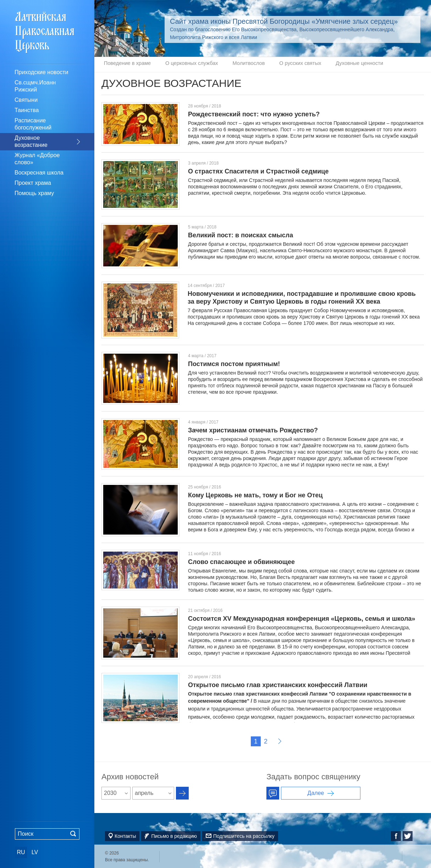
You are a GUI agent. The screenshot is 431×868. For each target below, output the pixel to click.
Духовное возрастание (31, 141)
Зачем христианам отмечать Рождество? (253, 430)
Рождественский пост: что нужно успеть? (254, 114)
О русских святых (273, 64)
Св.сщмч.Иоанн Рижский (35, 86)
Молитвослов (229, 64)
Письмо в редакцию (174, 835)
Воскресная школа (39, 173)
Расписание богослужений (33, 124)
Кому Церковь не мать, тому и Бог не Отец (255, 494)
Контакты (125, 835)
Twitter (408, 835)
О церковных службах (180, 64)
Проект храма (33, 183)
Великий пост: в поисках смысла (241, 234)
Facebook (396, 835)
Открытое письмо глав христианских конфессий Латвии (278, 684)
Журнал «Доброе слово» (37, 159)
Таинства (27, 110)
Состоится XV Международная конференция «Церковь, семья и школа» (302, 618)
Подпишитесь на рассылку (244, 835)
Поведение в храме (124, 64)
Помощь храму (34, 193)
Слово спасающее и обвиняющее (241, 561)
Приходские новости (42, 72)
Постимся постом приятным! (234, 363)
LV (35, 852)
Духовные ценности (324, 64)
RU (21, 852)
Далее (280, 740)
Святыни (26, 100)
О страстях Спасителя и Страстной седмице (258, 171)
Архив (182, 792)
